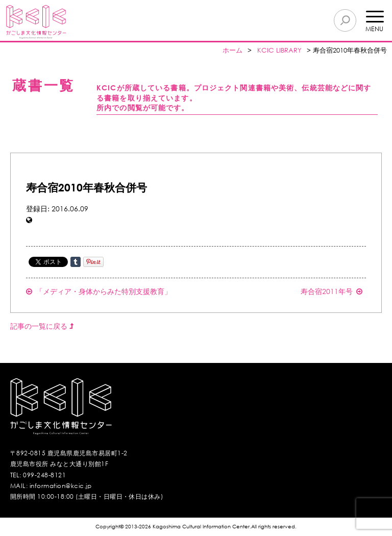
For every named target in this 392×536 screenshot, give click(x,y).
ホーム (232, 50)
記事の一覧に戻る (42, 326)
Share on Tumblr (76, 262)
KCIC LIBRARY (279, 50)
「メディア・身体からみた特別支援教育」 (99, 291)
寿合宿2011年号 (332, 291)
